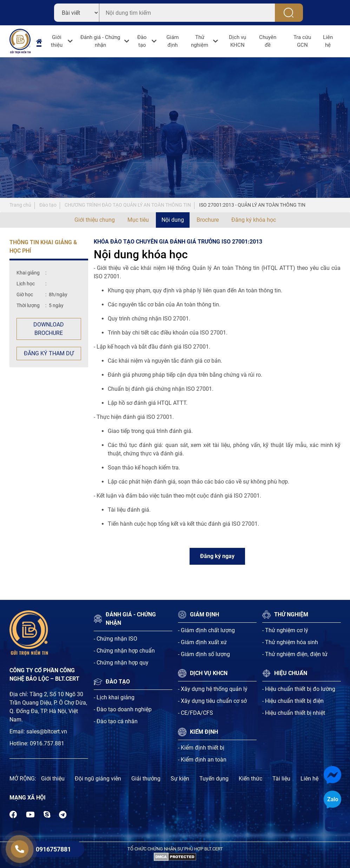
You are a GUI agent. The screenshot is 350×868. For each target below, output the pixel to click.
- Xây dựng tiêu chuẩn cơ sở (212, 701)
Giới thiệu (57, 41)
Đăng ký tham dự (49, 353)
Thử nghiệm (200, 41)
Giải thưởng (146, 779)
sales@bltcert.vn (47, 731)
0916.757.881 (47, 743)
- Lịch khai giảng (114, 697)
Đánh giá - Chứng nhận (100, 41)
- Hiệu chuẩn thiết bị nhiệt (294, 713)
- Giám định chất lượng (206, 630)
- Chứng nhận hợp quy (121, 663)
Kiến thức (250, 779)
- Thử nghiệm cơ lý (285, 630)
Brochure (208, 220)
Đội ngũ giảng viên (98, 779)
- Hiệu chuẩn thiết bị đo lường (299, 689)
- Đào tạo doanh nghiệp (123, 709)
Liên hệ (328, 41)
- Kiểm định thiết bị (201, 748)
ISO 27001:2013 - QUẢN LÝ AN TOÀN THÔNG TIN (252, 205)
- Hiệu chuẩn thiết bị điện (293, 701)
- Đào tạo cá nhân (116, 721)
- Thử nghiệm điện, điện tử (295, 654)
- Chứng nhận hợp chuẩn (124, 651)
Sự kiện (180, 779)
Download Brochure (49, 329)
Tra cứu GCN (302, 41)
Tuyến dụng (214, 779)
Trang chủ (20, 205)
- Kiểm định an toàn (202, 760)
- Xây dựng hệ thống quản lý (213, 689)
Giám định (173, 41)
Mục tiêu (138, 220)
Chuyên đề (268, 41)
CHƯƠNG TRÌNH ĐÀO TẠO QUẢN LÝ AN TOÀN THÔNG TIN (128, 205)
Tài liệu (281, 779)
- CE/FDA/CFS (196, 713)
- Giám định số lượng (204, 654)
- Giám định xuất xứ (202, 642)
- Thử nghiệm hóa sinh (290, 642)
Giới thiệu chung (95, 220)
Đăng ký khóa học (254, 220)
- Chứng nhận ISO (115, 639)
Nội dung (173, 220)
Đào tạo (142, 41)
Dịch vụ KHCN (237, 41)
